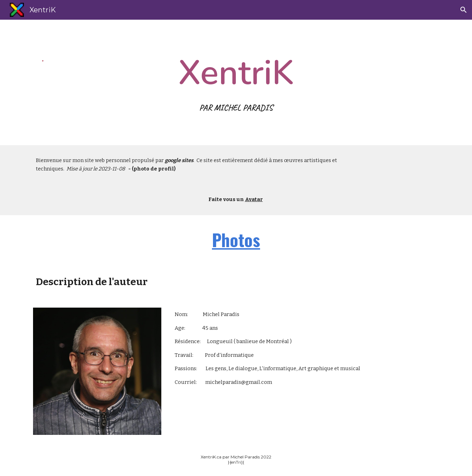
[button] (464, 10)
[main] (236, 82)
